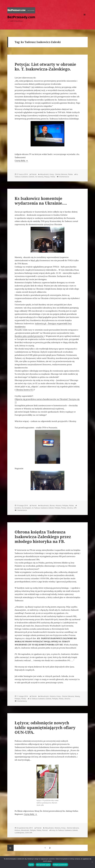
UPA (75, 508)
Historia (59, 505)
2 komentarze (22, 510)
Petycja (47, 177)
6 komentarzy (22, 701)
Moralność (25, 830)
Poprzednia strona (10, 848)
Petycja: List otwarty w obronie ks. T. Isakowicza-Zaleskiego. (45, 67)
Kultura (17, 830)
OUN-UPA (29, 833)
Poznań (45, 830)
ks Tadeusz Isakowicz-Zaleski (43, 508)
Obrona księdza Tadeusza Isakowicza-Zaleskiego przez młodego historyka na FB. (43, 537)
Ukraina (70, 508)
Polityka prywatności (60, 865)
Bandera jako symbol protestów (29, 336)
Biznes (52, 505)
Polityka (65, 505)
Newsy (77, 696)
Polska (70, 174)
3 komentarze (64, 177)
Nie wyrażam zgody (43, 865)
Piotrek (34, 174)
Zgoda (31, 865)
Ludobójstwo (19, 833)
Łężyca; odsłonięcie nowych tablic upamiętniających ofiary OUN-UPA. (45, 728)
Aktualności (44, 174)
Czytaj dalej (21, 161)
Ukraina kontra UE (24, 390)
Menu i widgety (85, 18)
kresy (53, 830)
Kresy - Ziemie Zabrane (58, 174)
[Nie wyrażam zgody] (92, 862)
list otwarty (39, 177)
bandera (18, 508)
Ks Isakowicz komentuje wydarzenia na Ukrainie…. (41, 201)
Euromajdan (27, 508)
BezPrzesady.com (21, 17)
